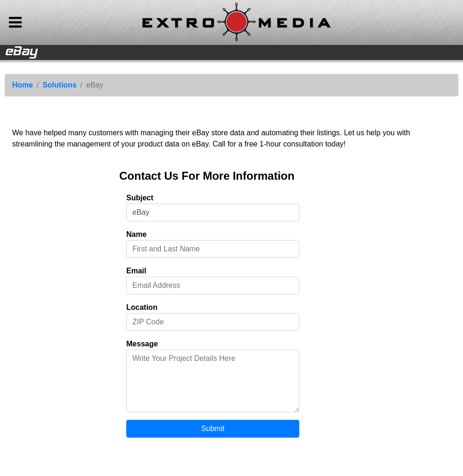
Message (142, 344)
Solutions (60, 85)
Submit (213, 428)
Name (137, 234)
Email (136, 271)
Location (142, 307)
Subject (140, 198)
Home (22, 85)
